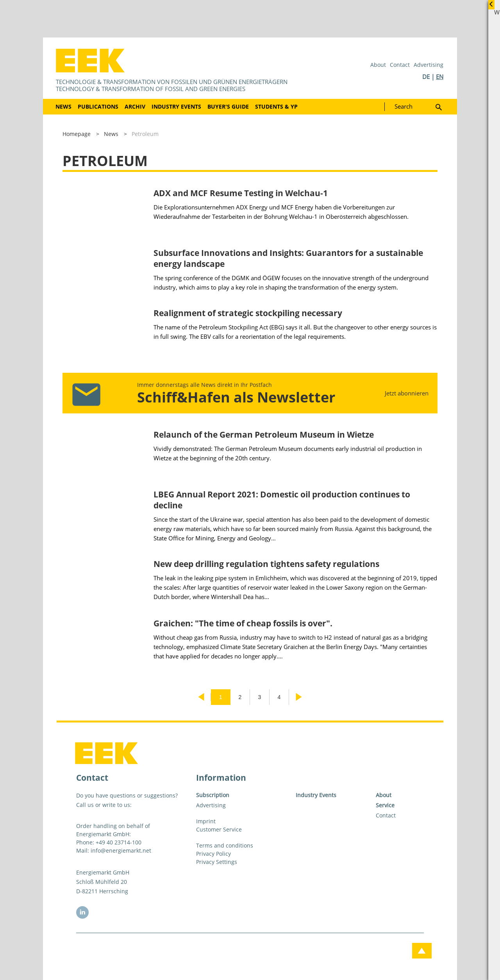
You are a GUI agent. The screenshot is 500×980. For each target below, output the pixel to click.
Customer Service (219, 829)
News (63, 106)
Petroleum (145, 134)
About (378, 65)
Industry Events (176, 106)
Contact (400, 65)
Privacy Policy (213, 854)
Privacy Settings (217, 862)
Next (299, 697)
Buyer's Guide (228, 106)
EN (440, 77)
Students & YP (276, 106)
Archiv (135, 106)
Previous (201, 697)
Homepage (77, 134)
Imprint (206, 821)
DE (426, 77)
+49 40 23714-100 (119, 842)
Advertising (429, 65)
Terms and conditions (225, 845)
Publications (98, 106)
